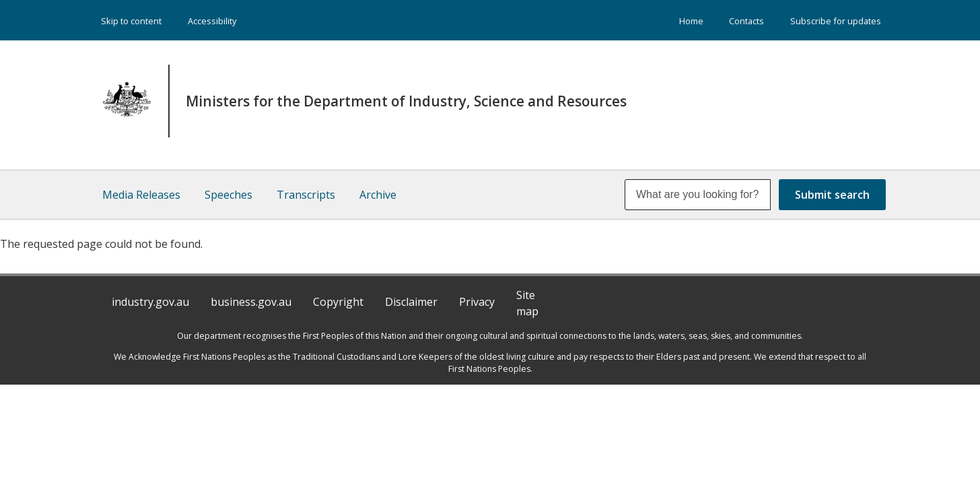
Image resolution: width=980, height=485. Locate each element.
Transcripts (306, 195)
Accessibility (212, 21)
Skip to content (131, 21)
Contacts (746, 21)
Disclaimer (411, 302)
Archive (378, 195)
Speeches (229, 195)
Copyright (338, 302)
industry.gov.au (150, 302)
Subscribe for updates (836, 21)
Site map (527, 303)
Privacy (477, 302)
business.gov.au (251, 302)
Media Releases (141, 195)
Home (691, 21)
